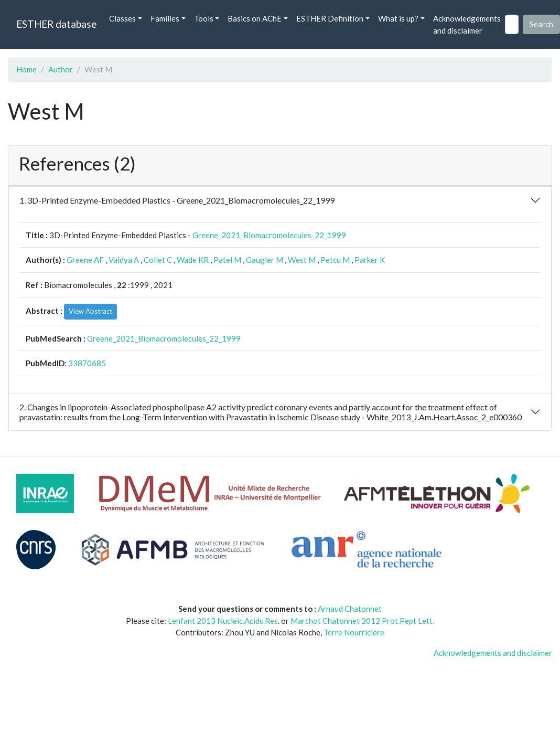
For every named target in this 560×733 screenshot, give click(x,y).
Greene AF (85, 260)
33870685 (87, 363)
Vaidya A (124, 260)
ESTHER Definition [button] (330, 18)
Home (26, 69)
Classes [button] (122, 18)
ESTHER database (56, 24)
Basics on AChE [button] (255, 18)
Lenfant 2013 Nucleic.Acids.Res (223, 621)
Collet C (158, 260)
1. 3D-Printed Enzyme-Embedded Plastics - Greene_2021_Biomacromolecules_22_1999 (177, 200)
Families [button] (165, 18)
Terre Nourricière (354, 632)
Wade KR (193, 260)
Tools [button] (204, 18)
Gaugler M (265, 260)
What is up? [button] (398, 18)
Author (61, 69)
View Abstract (90, 311)
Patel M (227, 260)
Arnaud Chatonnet (350, 609)
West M (302, 260)
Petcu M (335, 260)
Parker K (370, 260)
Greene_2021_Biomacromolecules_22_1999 (269, 235)
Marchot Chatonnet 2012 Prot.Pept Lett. (362, 621)
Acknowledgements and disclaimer (467, 24)
